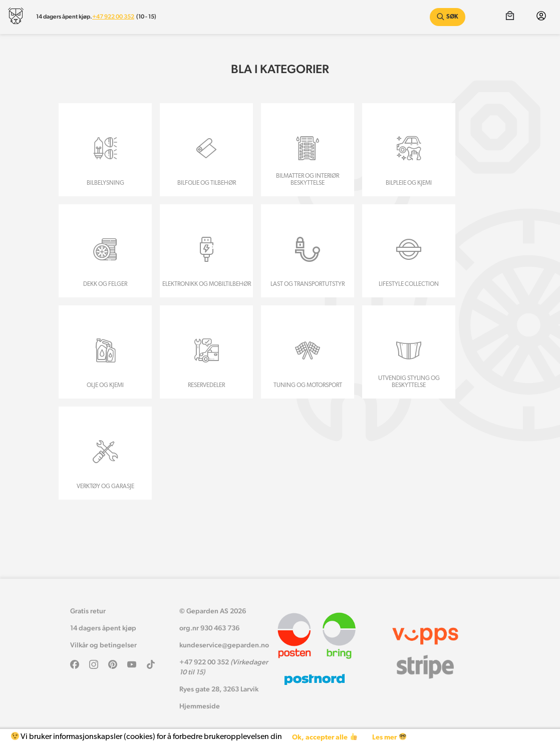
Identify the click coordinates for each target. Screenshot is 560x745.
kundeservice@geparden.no (224, 645)
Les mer (389, 737)
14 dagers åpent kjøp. (64, 17)
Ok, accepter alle (324, 737)
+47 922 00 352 (113, 17)
